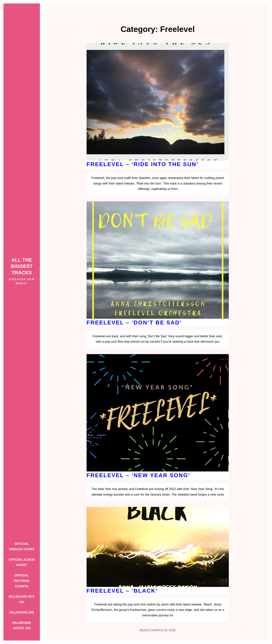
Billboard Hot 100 (22, 599)
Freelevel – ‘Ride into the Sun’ (143, 164)
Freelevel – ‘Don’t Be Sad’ (134, 323)
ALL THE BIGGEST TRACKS (22, 266)
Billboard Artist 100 (22, 626)
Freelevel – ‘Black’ (122, 591)
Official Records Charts (22, 581)
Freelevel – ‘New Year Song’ (138, 475)
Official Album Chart (22, 562)
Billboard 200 (22, 612)
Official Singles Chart (22, 547)
